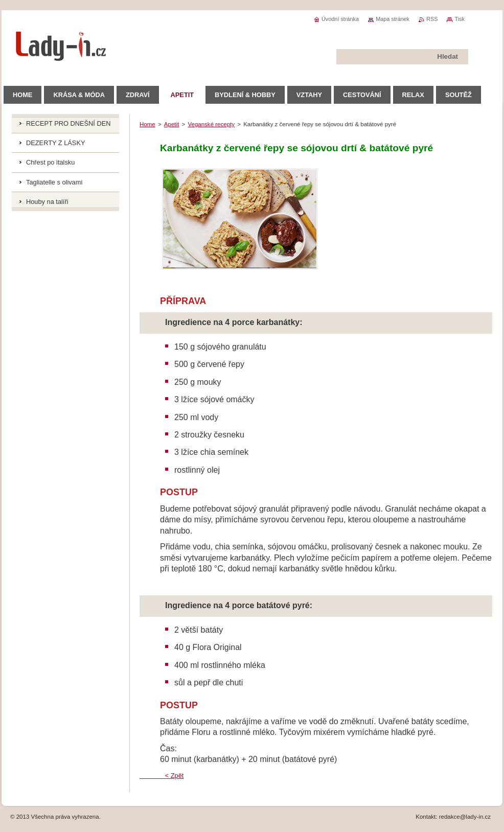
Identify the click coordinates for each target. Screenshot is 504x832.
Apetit (171, 124)
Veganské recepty (211, 124)
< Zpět (162, 776)
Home (147, 124)
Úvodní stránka (340, 19)
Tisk (460, 19)
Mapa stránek (393, 19)
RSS (432, 19)
